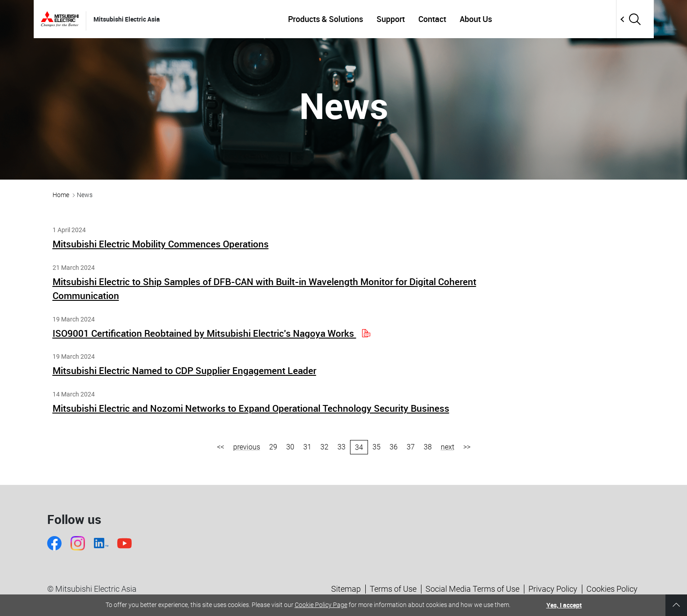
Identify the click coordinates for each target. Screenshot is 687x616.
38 (428, 447)
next (448, 447)
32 (324, 447)
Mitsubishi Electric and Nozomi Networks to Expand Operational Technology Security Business (251, 408)
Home (61, 195)
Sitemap (346, 589)
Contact (432, 19)
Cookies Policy (612, 589)
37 (411, 447)
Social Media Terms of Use (472, 589)
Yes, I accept (564, 605)
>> (467, 447)
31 (307, 447)
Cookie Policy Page (321, 605)
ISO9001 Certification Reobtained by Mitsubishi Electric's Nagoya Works (211, 333)
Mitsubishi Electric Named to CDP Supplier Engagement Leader (184, 370)
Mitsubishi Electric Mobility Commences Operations (161, 244)
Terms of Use (393, 589)
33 (341, 447)
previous (247, 447)
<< (221, 447)
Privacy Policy (553, 589)
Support (391, 19)
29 (273, 447)
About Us (476, 19)
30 (290, 447)
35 (377, 447)
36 (394, 447)
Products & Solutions (326, 19)
